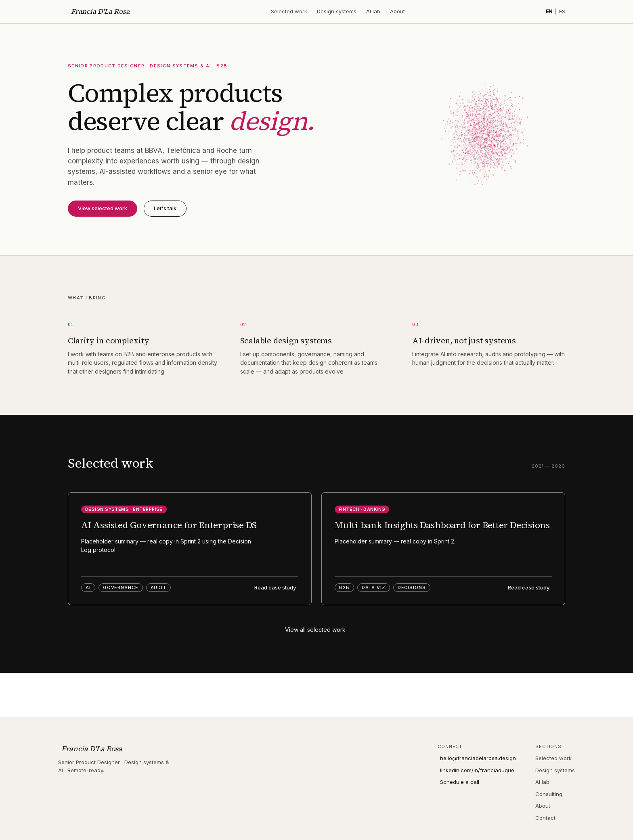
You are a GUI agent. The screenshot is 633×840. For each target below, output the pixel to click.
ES (562, 11)
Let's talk (165, 208)
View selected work (103, 208)
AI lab (373, 11)
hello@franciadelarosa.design (478, 758)
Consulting (549, 794)
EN (549, 11)
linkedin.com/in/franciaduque (477, 770)
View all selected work (315, 630)
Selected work (289, 11)
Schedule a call (460, 782)
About (397, 11)
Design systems (337, 11)
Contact (545, 818)
